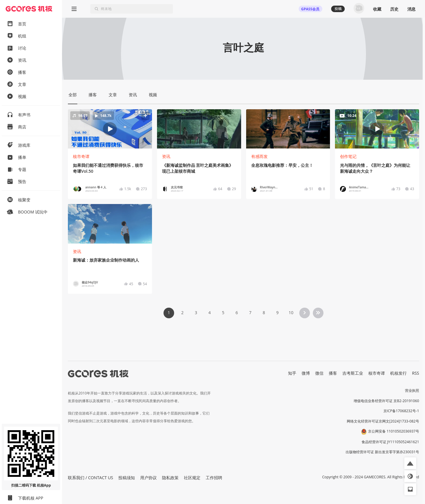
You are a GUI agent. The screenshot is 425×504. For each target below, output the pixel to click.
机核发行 (398, 373)
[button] (110, 129)
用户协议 (148, 478)
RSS (416, 373)
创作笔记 (348, 156)
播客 (333, 373)
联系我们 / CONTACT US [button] (90, 478)
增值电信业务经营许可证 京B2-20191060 (386, 401)
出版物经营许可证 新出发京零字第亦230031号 (382, 452)
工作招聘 (214, 478)
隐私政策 (170, 478)
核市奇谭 (81, 156)
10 (291, 313)
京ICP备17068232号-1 (401, 411)
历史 (394, 9)
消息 (411, 9)
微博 (306, 373)
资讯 (166, 156)
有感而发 (259, 156)
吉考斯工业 (353, 373)
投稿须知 (127, 478)
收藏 (377, 9)
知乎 (292, 373)
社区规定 (192, 478)
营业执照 (412, 390)
